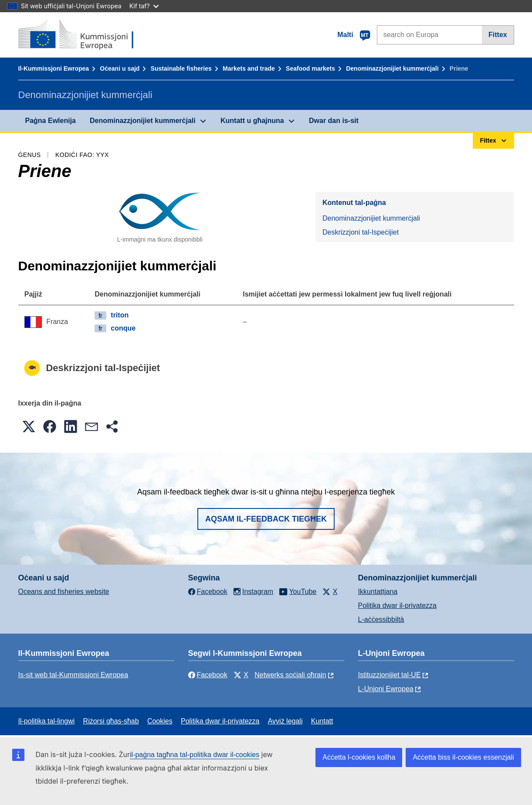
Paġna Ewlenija (51, 121)
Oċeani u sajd (120, 68)
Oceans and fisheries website (64, 592)
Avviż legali (285, 721)
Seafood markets (310, 68)
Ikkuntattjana (378, 592)
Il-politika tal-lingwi (47, 721)
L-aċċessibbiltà (381, 619)
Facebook (208, 675)
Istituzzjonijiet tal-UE (390, 675)
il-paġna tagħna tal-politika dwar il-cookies (195, 755)
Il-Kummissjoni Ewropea (54, 68)
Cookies (160, 721)
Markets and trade (249, 68)
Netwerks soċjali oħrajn (290, 675)
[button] (29, 426)
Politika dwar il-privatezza (398, 605)
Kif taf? (144, 6)
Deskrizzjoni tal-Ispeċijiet (361, 232)
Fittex (498, 35)
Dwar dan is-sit (334, 121)
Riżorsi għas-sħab (111, 721)
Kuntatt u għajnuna (252, 121)
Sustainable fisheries (181, 68)
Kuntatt (322, 721)
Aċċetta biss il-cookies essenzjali (463, 757)
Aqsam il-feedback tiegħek (266, 519)
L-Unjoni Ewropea (386, 689)
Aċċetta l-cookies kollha (359, 757)
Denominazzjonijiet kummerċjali (392, 68)
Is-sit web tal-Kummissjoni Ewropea (73, 675)
